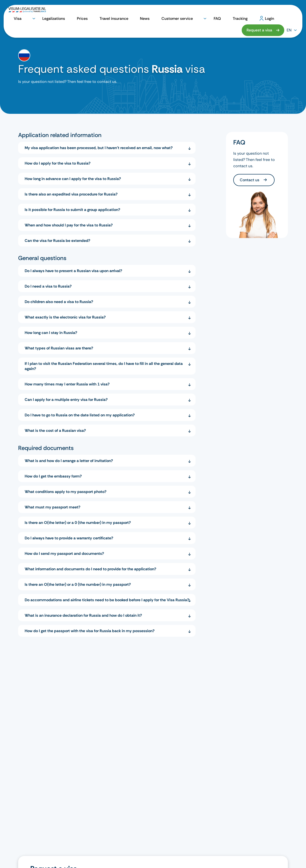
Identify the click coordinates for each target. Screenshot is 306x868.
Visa (67, 12)
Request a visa (259, 12)
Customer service (173, 12)
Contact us (250, 180)
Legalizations (88, 12)
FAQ (198, 12)
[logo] (27, 12)
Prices (107, 12)
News (150, 12)
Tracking (211, 12)
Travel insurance (129, 12)
